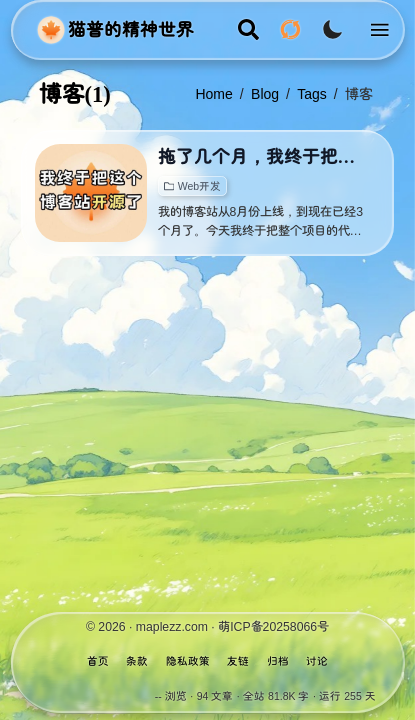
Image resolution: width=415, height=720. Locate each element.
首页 (98, 661)
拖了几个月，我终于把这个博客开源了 (264, 157)
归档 (278, 661)
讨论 (317, 661)
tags (312, 94)
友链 (238, 661)
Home (213, 94)
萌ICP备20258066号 (273, 627)
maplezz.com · (177, 627)
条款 (137, 661)
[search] (248, 29)
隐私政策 (188, 661)
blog (265, 94)
